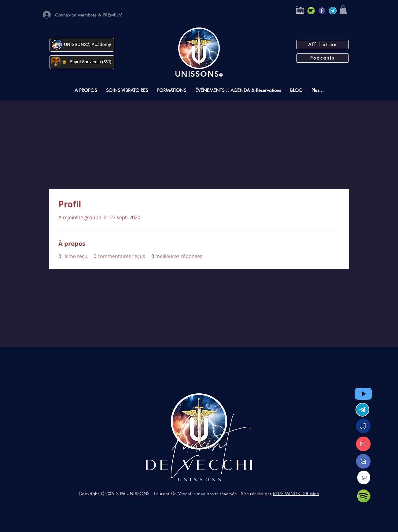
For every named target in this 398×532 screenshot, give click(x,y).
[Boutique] (364, 477)
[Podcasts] (322, 58)
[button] (343, 10)
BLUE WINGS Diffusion (296, 494)
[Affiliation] (322, 45)
